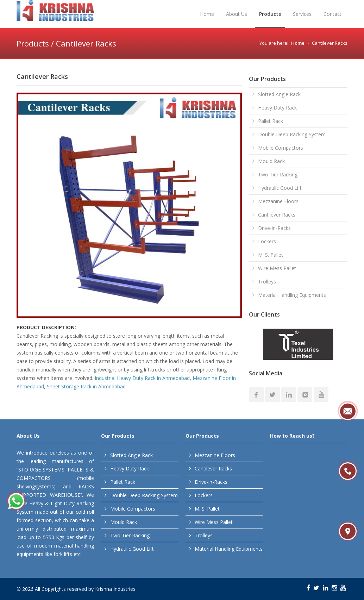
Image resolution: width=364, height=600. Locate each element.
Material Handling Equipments (292, 295)
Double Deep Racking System (292, 134)
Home (207, 14)
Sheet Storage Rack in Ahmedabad (86, 386)
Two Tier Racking (278, 174)
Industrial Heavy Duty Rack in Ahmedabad (142, 378)
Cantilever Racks (277, 215)
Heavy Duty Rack (277, 108)
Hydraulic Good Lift (280, 188)
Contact (332, 14)
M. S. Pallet (271, 255)
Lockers (267, 241)
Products (270, 14)
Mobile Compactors (281, 148)
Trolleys (267, 282)
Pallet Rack (271, 121)
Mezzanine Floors (278, 201)
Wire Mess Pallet (277, 268)
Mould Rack (271, 161)
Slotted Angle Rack (279, 94)
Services (302, 14)
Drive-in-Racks (274, 228)
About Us (237, 14)
